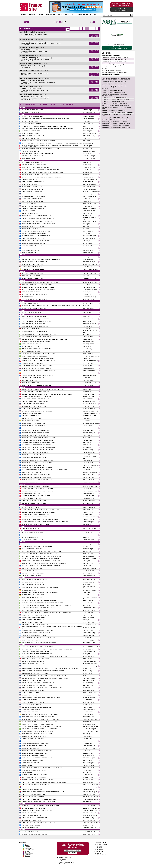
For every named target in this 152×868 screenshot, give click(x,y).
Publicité (99, 853)
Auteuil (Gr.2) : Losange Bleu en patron (113, 101)
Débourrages (51, 15)
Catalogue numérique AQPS (66, 862)
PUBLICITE (122, 9)
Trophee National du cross (66, 864)
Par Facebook (100, 846)
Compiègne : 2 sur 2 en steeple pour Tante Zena (116, 65)
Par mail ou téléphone (102, 845)
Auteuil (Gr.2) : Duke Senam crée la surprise (115, 103)
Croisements (83, 15)
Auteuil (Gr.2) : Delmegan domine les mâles (115, 98)
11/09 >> (94, 22)
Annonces (94, 15)
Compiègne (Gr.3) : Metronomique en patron (115, 63)
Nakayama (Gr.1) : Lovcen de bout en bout (114, 85)
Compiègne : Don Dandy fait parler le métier (115, 61)
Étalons (32, 15)
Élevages (40, 15)
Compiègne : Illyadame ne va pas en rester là (115, 57)
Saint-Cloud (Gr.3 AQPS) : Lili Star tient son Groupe (117, 118)
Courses (24, 15)
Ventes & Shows (64, 15)
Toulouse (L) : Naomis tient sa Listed (113, 90)
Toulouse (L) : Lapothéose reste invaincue (114, 92)
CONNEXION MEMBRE (122, 5)
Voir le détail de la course (94, 36)
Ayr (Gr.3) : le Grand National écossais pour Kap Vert (117, 105)
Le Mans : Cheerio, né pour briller (112, 70)
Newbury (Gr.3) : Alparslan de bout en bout (114, 111)
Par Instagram (100, 849)
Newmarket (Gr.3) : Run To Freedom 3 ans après (116, 124)
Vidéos (74, 15)
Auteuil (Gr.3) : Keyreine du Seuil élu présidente (116, 99)
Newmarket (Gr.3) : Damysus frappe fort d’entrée (116, 128)
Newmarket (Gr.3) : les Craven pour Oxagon (115, 122)
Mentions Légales (101, 855)
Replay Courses (29, 853)
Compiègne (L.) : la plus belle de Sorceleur (114, 59)
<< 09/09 (25, 22)
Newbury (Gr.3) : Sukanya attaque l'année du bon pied (118, 113)
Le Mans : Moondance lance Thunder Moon (115, 72)
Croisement (28, 854)
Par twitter (99, 848)
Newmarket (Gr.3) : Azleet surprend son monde (116, 126)
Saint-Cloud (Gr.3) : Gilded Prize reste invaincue (116, 120)
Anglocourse (62, 859)
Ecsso (61, 861)
